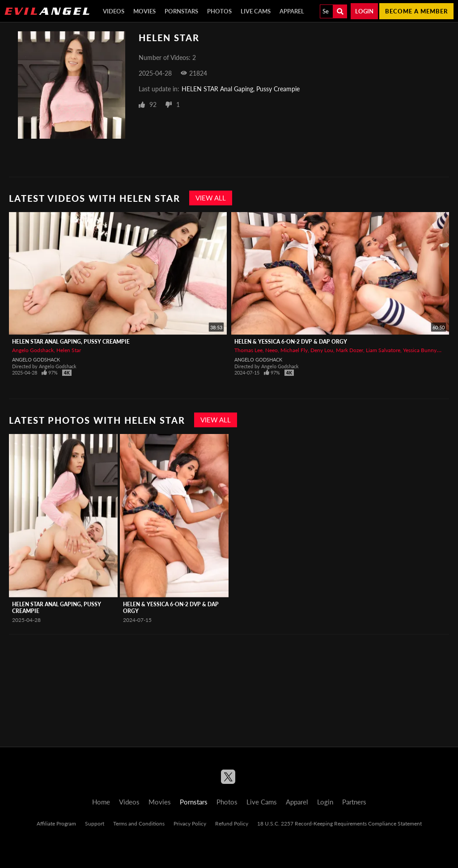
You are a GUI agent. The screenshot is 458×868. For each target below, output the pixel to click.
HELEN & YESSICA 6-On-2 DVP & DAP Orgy (291, 342)
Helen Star (69, 350)
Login (364, 11)
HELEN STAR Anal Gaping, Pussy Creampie (241, 89)
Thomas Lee (248, 350)
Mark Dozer (350, 350)
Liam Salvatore (383, 350)
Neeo (271, 350)
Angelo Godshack (33, 350)
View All (211, 198)
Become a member (416, 11)
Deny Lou (322, 350)
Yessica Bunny (420, 350)
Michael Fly (294, 350)
